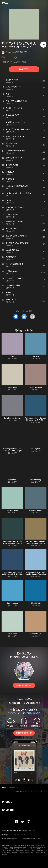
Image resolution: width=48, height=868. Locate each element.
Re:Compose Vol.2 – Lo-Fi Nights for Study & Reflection (12, 573)
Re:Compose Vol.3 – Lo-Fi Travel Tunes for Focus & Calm (36, 543)
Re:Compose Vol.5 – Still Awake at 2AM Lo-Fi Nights (12, 450)
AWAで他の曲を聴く (24, 685)
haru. (12, 356)
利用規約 (5, 835)
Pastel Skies (12, 634)
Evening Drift (36, 449)
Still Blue (36, 356)
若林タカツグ (21, 52)
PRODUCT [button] (8, 802)
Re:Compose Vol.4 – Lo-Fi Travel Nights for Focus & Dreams (12, 543)
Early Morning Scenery (12, 418)
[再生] (43, 45)
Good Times (12, 387)
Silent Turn (12, 480)
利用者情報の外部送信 (10, 838)
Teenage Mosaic (36, 634)
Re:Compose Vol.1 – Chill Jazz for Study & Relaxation (36, 573)
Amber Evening (36, 480)
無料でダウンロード (24, 733)
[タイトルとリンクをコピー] (32, 317)
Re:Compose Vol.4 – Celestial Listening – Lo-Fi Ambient (36, 419)
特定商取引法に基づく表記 (32, 838)
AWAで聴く (24, 69)
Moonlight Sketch (36, 511)
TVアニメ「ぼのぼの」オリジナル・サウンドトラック (26, 791)
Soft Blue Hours (12, 511)
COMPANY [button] (8, 810)
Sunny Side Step (36, 387)
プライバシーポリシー (21, 835)
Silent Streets (36, 603)
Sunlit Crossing (12, 603)
